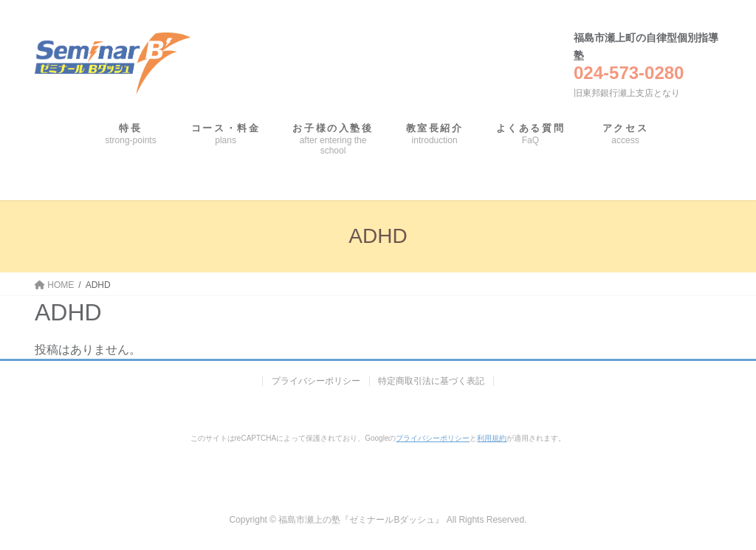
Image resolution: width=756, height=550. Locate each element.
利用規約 (492, 438)
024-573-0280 (629, 73)
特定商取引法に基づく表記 (432, 381)
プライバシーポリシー (316, 381)
